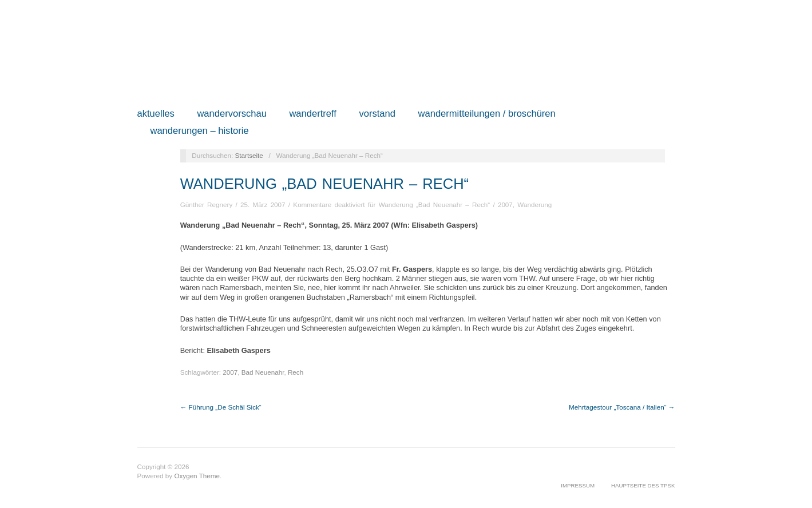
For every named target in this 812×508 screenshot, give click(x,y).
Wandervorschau (232, 114)
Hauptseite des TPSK (643, 485)
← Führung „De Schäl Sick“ (221, 407)
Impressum (578, 485)
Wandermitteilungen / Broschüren (487, 114)
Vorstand (377, 114)
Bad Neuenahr (263, 372)
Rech (296, 372)
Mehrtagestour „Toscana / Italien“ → (622, 407)
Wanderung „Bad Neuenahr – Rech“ (324, 184)
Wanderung (534, 205)
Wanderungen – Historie (199, 131)
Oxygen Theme (197, 476)
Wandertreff (313, 114)
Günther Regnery (207, 205)
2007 (505, 205)
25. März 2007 (263, 205)
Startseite (249, 155)
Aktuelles (156, 114)
